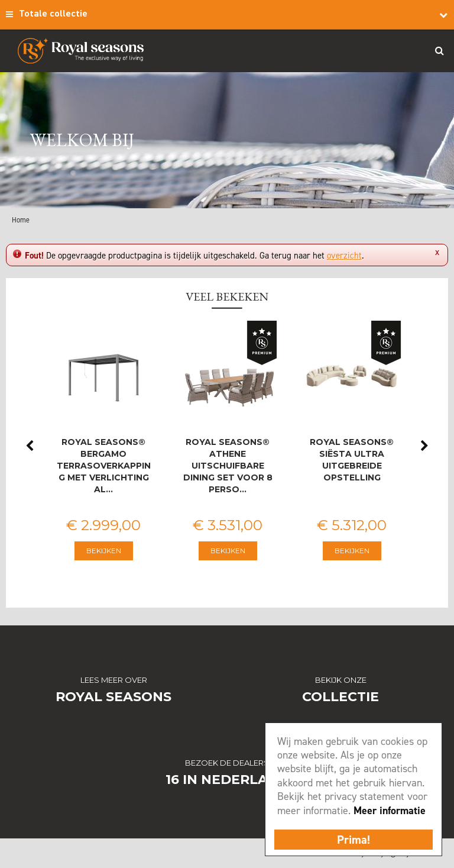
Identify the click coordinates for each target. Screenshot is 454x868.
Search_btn (439, 50)
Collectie (340, 697)
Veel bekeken (227, 296)
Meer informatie (390, 811)
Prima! (354, 840)
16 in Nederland (227, 780)
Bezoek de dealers (227, 763)
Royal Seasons (113, 697)
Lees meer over (114, 680)
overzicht (344, 256)
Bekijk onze (341, 680)
